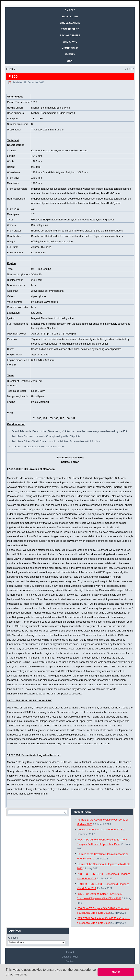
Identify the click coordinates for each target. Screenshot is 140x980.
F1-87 (130, 69)
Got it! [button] (116, 972)
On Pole (70, 10)
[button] (29, 975)
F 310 (10, 69)
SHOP (70, 61)
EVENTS (70, 54)
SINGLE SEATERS (70, 23)
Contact (70, 961)
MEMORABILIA (70, 48)
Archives (13, 938)
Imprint (70, 952)
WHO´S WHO (70, 42)
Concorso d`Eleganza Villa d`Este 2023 (100, 830)
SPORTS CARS (70, 17)
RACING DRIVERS (70, 36)
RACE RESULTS (70, 29)
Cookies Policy (70, 957)
